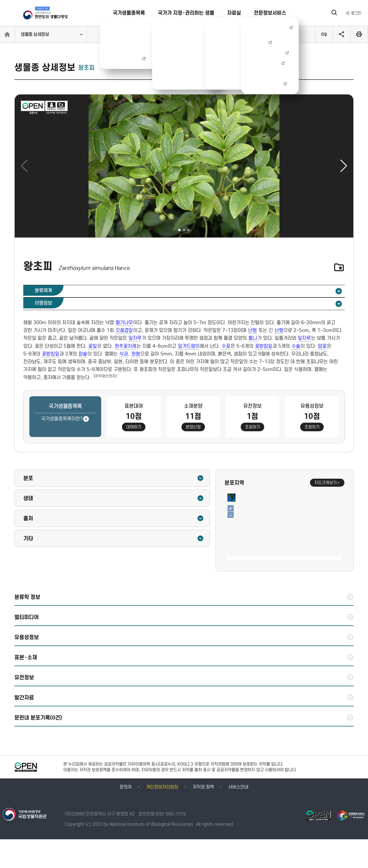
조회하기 (252, 427)
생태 (114, 498)
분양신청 (193, 427)
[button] (344, 166)
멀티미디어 (184, 617)
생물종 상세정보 (35, 34)
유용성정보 (184, 637)
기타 (114, 538)
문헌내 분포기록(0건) (184, 718)
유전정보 (184, 677)
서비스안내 (238, 787)
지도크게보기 (327, 483)
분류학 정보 (184, 597)
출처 (114, 518)
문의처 (126, 787)
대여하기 (134, 427)
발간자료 (184, 697)
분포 (114, 478)
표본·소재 (184, 657)
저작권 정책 (203, 787)
